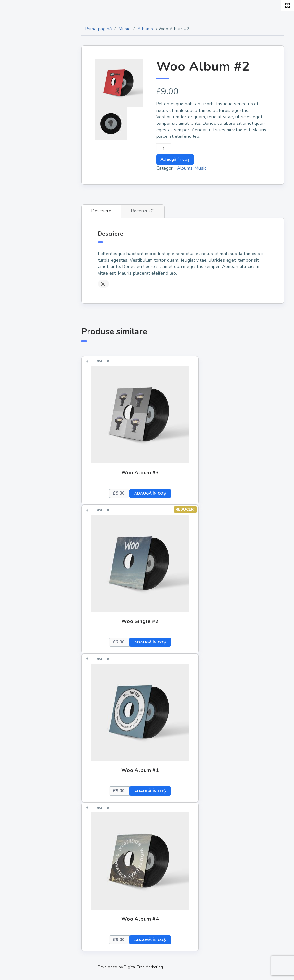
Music (131, 29)
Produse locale (33, 138)
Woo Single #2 (146, 621)
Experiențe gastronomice (31, 173)
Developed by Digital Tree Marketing (136, 967)
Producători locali (37, 154)
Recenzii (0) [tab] (149, 211)
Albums (151, 29)
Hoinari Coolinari (35, 123)
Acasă (21, 108)
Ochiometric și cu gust (43, 192)
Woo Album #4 (146, 919)
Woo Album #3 (146, 473)
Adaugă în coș (179, 159)
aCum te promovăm (39, 222)
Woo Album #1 (146, 770)
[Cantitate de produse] (168, 148)
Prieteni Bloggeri (36, 207)
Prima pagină (105, 29)
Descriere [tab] (107, 211)
